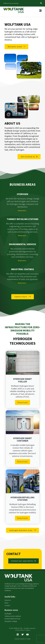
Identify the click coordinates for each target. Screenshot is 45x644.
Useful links (10, 597)
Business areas (11, 610)
